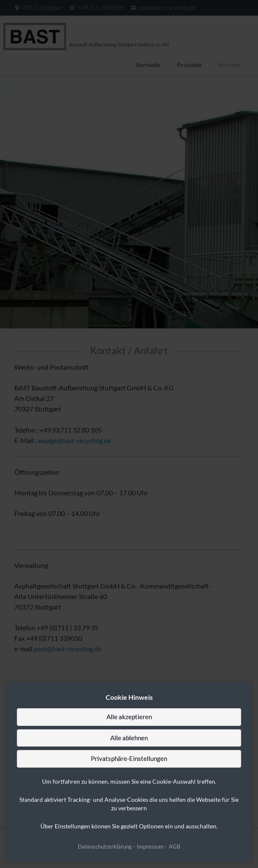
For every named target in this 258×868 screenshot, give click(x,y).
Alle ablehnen (129, 738)
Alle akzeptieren (129, 717)
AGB (174, 847)
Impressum (150, 847)
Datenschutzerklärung (105, 847)
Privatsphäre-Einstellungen (129, 758)
